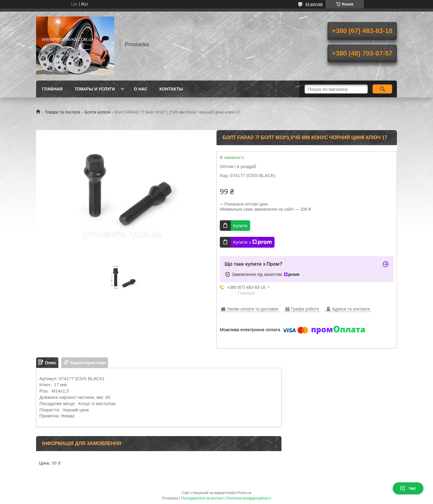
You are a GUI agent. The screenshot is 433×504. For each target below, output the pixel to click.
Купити (240, 226)
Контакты (171, 89)
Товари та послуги (62, 112)
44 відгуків (314, 4)
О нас (141, 89)
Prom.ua (245, 493)
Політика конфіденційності (249, 498)
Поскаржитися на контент (202, 498)
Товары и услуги (95, 89)
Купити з (252, 242)
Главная (52, 89)
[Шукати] (382, 89)
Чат (408, 488)
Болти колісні (97, 112)
